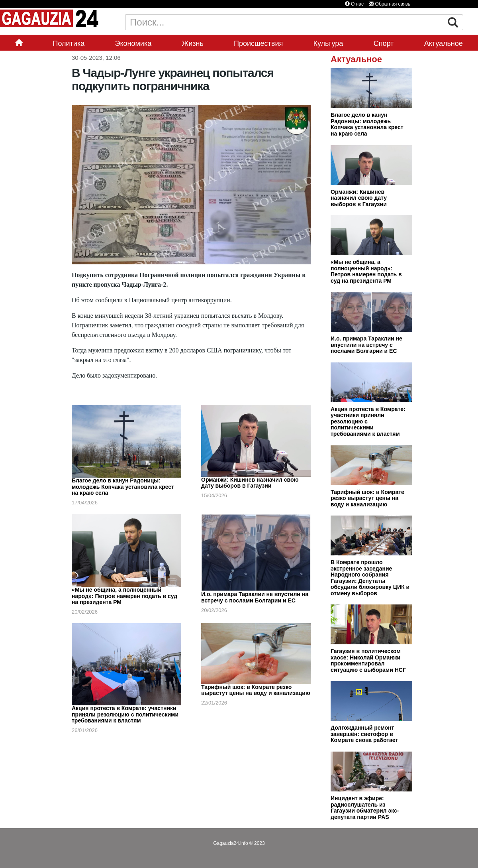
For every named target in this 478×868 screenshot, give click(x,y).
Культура (328, 43)
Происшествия (258, 43)
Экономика (133, 43)
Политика (69, 43)
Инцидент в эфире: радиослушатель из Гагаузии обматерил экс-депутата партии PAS (365, 808)
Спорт (384, 43)
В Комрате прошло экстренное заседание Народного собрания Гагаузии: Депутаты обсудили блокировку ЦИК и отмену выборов (370, 578)
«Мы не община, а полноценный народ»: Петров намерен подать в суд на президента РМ (124, 596)
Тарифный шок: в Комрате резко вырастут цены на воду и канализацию (256, 690)
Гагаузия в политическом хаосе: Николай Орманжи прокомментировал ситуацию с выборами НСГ (368, 660)
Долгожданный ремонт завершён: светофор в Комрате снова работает (364, 734)
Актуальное (444, 43)
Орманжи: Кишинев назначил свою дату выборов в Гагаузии (250, 483)
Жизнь (193, 43)
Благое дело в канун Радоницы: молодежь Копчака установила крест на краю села (123, 487)
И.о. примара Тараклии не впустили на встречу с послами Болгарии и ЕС (255, 597)
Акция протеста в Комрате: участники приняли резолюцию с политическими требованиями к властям (125, 714)
